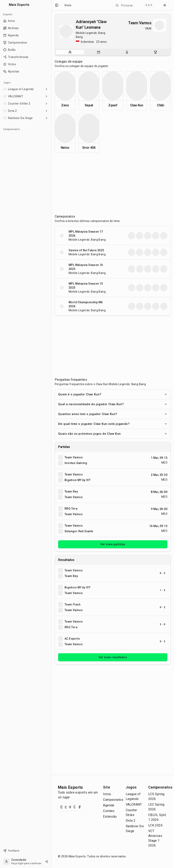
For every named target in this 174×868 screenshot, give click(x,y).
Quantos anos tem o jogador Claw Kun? (113, 414)
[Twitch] (75, 807)
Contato (109, 811)
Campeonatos (113, 800)
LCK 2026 (155, 825)
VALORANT (134, 804)
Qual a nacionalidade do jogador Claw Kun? (113, 404)
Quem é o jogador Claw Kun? (113, 394)
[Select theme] (165, 5)
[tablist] (113, 52)
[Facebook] (79, 807)
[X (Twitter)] (66, 807)
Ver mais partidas (113, 544)
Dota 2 (131, 821)
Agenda (109, 805)
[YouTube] (71, 807)
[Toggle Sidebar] (51, 434)
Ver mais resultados (113, 657)
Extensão (110, 817)
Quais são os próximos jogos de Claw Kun (113, 434)
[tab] (70, 52)
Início (107, 794)
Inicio (68, 5)
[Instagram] (62, 807)
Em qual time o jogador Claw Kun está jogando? (113, 424)
